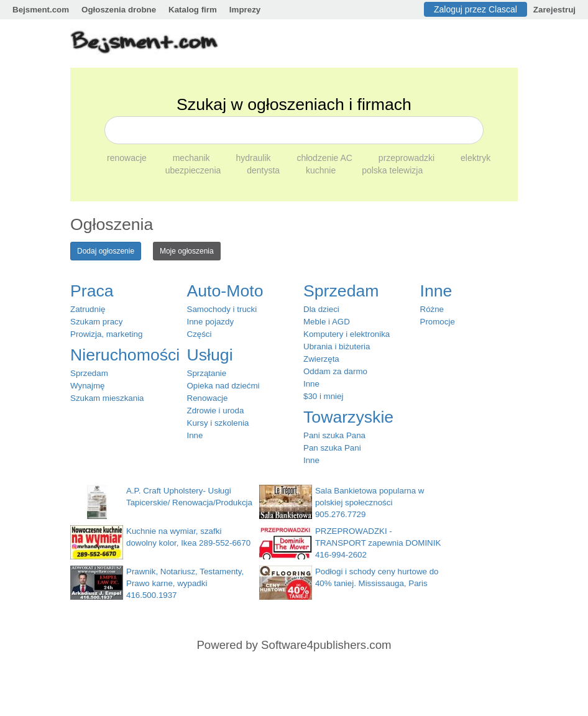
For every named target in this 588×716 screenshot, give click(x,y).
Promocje (438, 322)
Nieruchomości (125, 355)
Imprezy (245, 10)
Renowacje (208, 398)
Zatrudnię (88, 309)
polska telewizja (392, 170)
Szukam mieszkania (107, 398)
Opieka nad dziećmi (223, 386)
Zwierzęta (321, 359)
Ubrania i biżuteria (337, 347)
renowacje (128, 158)
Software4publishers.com (326, 645)
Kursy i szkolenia (218, 423)
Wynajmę (87, 386)
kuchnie (322, 170)
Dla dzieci (321, 309)
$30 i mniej (323, 396)
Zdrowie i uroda (216, 411)
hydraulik (255, 158)
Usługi (210, 355)
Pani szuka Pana (334, 435)
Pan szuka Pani (332, 448)
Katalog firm (193, 10)
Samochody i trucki (222, 309)
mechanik (193, 158)
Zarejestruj (554, 10)
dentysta (264, 170)
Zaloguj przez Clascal (475, 9)
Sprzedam (89, 373)
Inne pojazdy (211, 322)
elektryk (475, 158)
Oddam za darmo (335, 371)
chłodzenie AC (325, 158)
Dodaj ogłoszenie (106, 251)
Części (200, 334)
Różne (432, 309)
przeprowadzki (408, 158)
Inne (195, 435)
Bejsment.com (41, 10)
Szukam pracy (96, 322)
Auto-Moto (225, 291)
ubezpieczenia (194, 170)
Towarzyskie (348, 417)
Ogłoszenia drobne (119, 10)
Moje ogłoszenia (187, 251)
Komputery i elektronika (347, 334)
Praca (92, 291)
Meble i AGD (327, 322)
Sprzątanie (207, 373)
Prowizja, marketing (106, 334)
